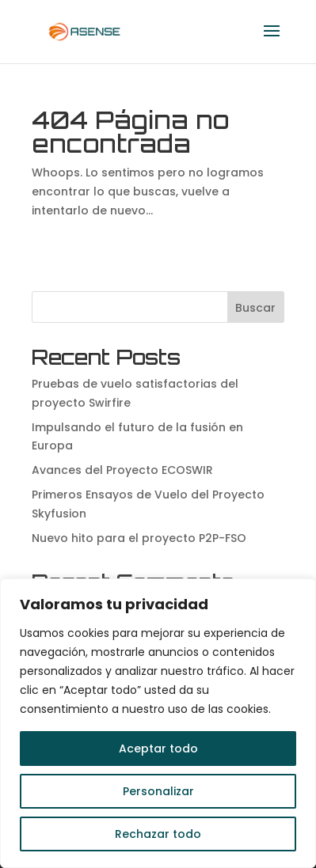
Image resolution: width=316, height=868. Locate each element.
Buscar (255, 308)
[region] (158, 723)
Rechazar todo (158, 834)
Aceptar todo (158, 749)
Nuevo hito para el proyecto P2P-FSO (139, 538)
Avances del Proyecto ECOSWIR (122, 470)
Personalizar (158, 791)
